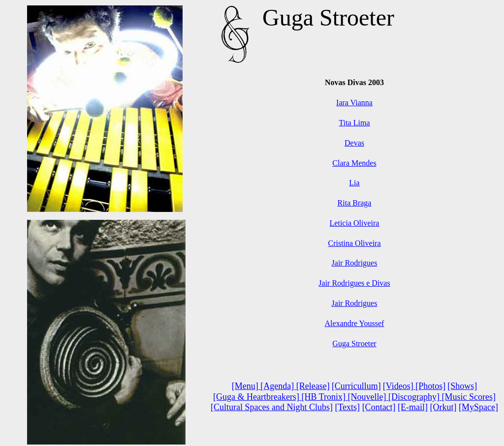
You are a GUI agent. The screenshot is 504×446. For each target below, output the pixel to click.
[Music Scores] (468, 397)
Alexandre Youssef (355, 323)
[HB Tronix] (323, 397)
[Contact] (379, 407)
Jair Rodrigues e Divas (354, 283)
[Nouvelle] (367, 397)
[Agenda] (278, 386)
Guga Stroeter (354, 343)
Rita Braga (355, 203)
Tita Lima (355, 123)
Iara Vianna (354, 103)
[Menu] (246, 386)
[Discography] (415, 397)
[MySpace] (478, 407)
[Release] (313, 386)
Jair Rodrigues (355, 263)
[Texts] (347, 407)
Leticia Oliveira (355, 223)
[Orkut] (443, 407)
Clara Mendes (354, 163)
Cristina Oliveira (354, 243)
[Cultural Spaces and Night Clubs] (272, 407)
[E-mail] (413, 407)
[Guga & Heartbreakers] (257, 397)
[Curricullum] (356, 386)
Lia (354, 183)
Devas (354, 143)
